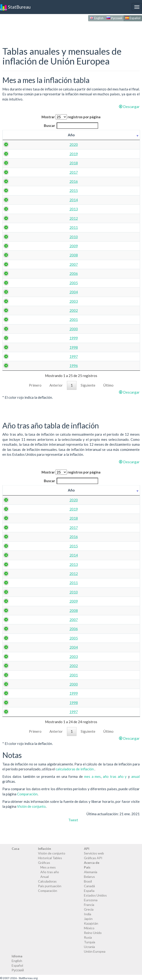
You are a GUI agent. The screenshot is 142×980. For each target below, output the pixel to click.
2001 (14, 319)
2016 (14, 181)
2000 (14, 329)
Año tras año (50, 872)
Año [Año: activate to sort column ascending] (12, 135)
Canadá (89, 886)
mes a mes (93, 776)
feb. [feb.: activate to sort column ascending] (44, 135)
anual (135, 776)
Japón (88, 919)
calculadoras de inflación (75, 769)
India (88, 914)
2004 (14, 292)
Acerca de (92, 863)
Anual (45, 877)
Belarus (89, 877)
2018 (14, 163)
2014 (14, 200)
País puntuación (50, 886)
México (89, 928)
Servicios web (94, 853)
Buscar (71, 126)
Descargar (129, 107)
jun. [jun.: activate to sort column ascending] (105, 135)
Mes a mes (48, 867)
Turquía (90, 942)
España (89, 891)
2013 (14, 209)
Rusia (88, 937)
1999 (14, 338)
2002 (14, 310)
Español (133, 18)
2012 (14, 218)
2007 (14, 264)
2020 (14, 144)
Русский (114, 18)
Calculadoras (47, 881)
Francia (89, 905)
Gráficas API (93, 858)
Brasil (88, 881)
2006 (14, 273)
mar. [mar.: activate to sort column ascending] (60, 135)
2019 (14, 154)
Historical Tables (50, 858)
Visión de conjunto (31, 806)
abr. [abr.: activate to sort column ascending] (75, 135)
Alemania (91, 872)
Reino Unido (93, 933)
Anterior (56, 385)
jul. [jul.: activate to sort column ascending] (119, 135)
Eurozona (91, 900)
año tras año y (115, 776)
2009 (14, 246)
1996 (14, 366)
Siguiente (88, 385)
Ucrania (89, 947)
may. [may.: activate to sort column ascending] (90, 135)
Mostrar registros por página (71, 117)
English (97, 18)
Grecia (89, 909)
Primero (35, 385)
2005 (14, 283)
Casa (16, 849)
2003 (14, 301)
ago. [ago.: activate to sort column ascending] (134, 135)
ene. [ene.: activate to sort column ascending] (29, 135)
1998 (14, 347)
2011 (14, 227)
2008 (14, 255)
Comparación (27, 794)
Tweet (73, 820)
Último (108, 385)
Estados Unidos (95, 895)
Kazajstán (91, 923)
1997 (14, 356)
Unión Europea (95, 951)
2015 (14, 190)
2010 (14, 237)
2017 (14, 172)
